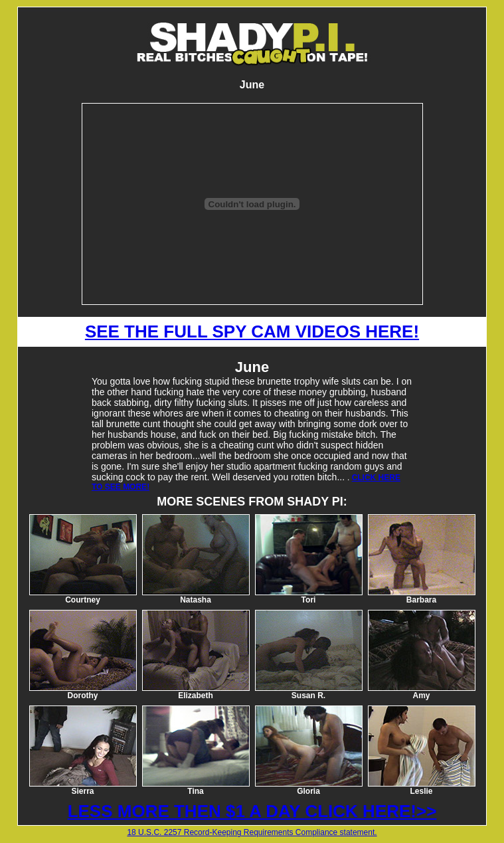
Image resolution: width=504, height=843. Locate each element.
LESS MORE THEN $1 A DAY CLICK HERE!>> (252, 811)
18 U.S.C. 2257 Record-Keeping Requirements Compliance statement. (252, 832)
